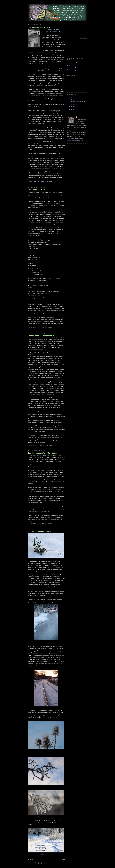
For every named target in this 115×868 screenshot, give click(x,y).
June (72, 99)
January (73, 106)
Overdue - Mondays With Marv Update (43, 453)
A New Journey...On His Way (39, 27)
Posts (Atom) (38, 863)
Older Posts (62, 860)
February (73, 104)
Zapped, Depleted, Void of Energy (41, 335)
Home (47, 860)
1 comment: (48, 854)
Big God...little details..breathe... (40, 531)
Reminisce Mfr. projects (73, 70)
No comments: (49, 182)
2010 (71, 97)
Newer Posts (31, 860)
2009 (71, 109)
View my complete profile (75, 141)
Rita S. (80, 117)
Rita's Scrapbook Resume (74, 66)
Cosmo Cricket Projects (73, 68)
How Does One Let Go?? (37, 190)
